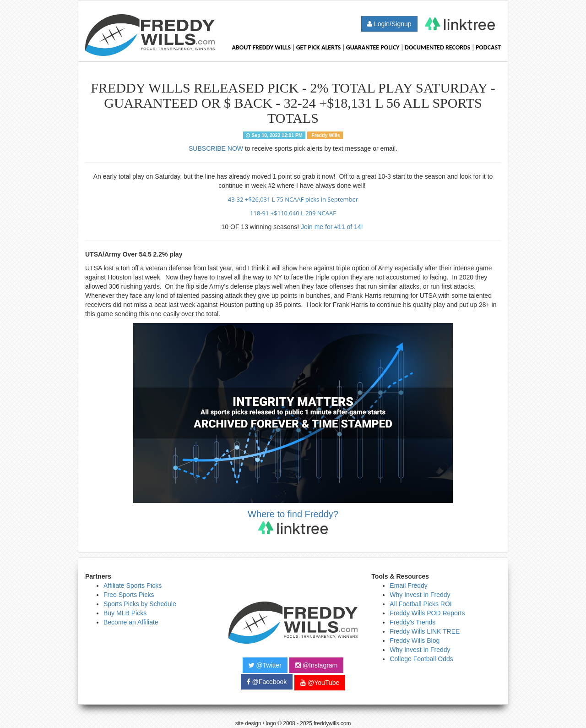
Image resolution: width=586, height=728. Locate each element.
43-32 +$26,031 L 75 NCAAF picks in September (293, 199)
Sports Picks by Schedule (140, 604)
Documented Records (438, 47)
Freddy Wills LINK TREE (425, 631)
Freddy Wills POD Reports (427, 613)
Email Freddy (408, 586)
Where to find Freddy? (293, 522)
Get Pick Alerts (319, 47)
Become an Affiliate (131, 622)
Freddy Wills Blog (415, 640)
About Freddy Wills (261, 47)
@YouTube (320, 683)
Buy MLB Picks (125, 613)
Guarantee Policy (373, 47)
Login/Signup (389, 24)
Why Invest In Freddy (420, 595)
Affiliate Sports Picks (133, 586)
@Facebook (267, 682)
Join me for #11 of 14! (333, 227)
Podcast (488, 47)
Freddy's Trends (412, 622)
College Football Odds (421, 659)
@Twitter (265, 665)
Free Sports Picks (129, 595)
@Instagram (316, 665)
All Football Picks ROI (421, 604)
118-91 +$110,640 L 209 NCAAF (293, 213)
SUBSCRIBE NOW (216, 148)
